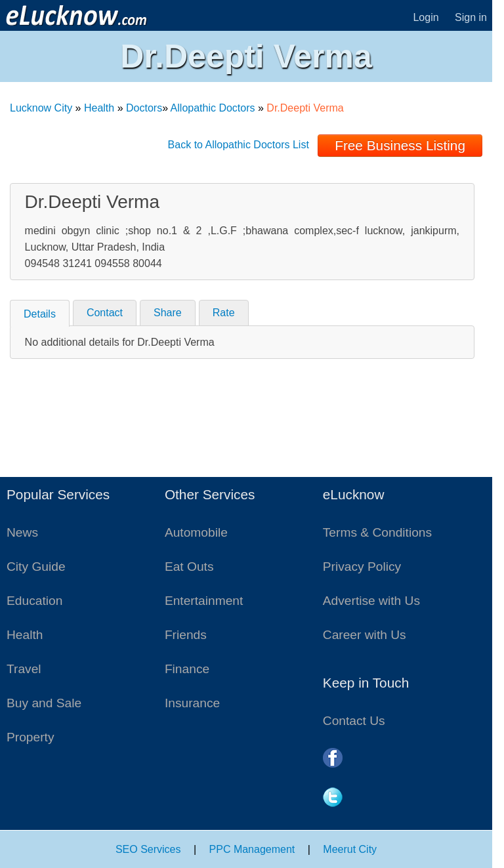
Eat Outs (189, 567)
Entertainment (204, 601)
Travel (24, 669)
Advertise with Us (371, 601)
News (22, 532)
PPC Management (252, 849)
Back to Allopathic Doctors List (239, 145)
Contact (105, 313)
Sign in (471, 17)
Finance (187, 669)
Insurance (192, 703)
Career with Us (365, 635)
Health (99, 108)
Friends (186, 635)
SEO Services (148, 849)
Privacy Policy (362, 567)
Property (31, 737)
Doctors (144, 108)
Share (168, 313)
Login (426, 17)
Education (34, 601)
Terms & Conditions (377, 532)
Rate (224, 313)
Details (40, 314)
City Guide (36, 567)
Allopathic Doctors (213, 108)
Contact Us (354, 721)
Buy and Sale (44, 703)
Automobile (196, 532)
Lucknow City (41, 108)
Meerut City (350, 849)
